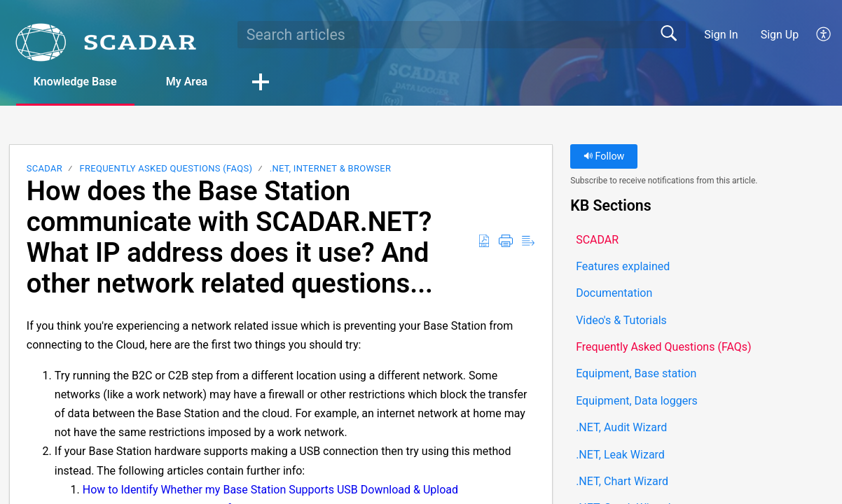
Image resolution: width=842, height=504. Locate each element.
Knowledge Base (75, 82)
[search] (462, 34)
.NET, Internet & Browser (331, 168)
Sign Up (780, 35)
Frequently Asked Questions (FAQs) (166, 168)
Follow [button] (604, 156)
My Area (187, 82)
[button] (824, 34)
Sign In (721, 35)
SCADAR (44, 168)
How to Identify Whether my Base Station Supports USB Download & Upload (270, 490)
